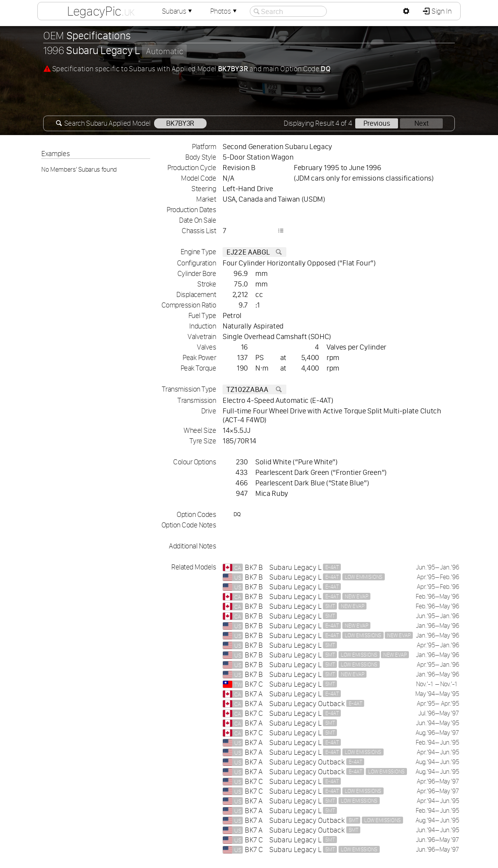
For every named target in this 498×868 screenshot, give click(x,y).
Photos (224, 11)
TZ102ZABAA (254, 389)
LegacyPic (101, 11)
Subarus (178, 11)
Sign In (441, 11)
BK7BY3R (180, 123)
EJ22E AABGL (254, 252)
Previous (377, 123)
